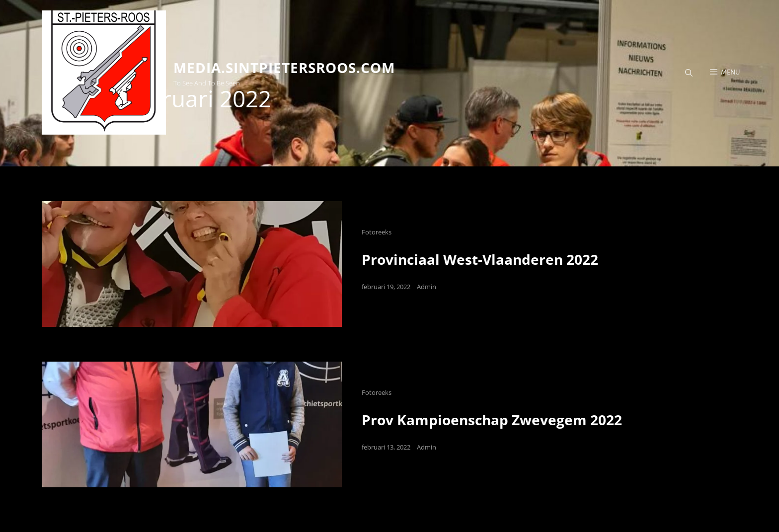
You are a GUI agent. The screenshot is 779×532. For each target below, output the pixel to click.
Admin (427, 287)
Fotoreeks (377, 232)
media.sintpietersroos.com (284, 68)
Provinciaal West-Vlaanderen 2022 (480, 259)
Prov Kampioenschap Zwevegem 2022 (492, 420)
